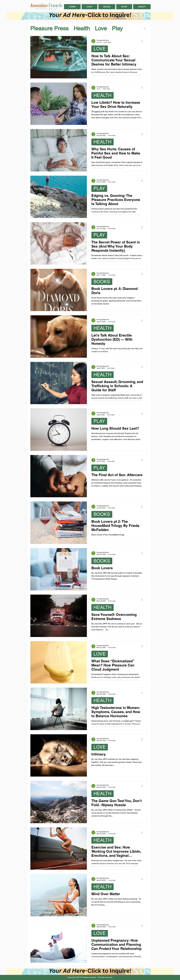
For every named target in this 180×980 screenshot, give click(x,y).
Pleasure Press (49, 28)
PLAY (99, 188)
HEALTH (102, 95)
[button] (145, 29)
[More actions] (143, 41)
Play (117, 28)
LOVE (100, 49)
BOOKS (102, 282)
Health (82, 28)
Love (101, 28)
